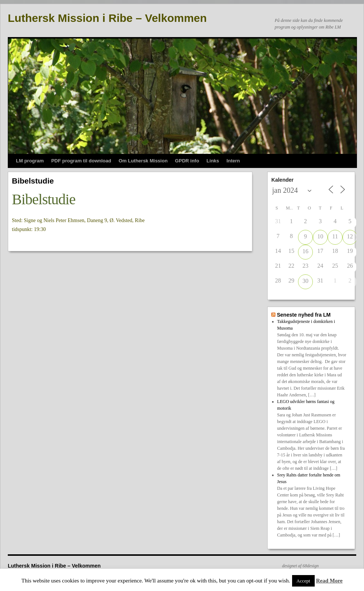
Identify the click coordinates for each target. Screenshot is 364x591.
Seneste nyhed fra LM (304, 315)
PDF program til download (81, 161)
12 (350, 236)
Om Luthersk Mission (143, 161)
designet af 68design (300, 566)
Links (213, 161)
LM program (30, 161)
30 (305, 281)
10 (320, 236)
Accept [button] (303, 581)
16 (305, 251)
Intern (233, 161)
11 (335, 236)
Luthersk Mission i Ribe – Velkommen (107, 18)
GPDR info (187, 161)
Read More (329, 581)
